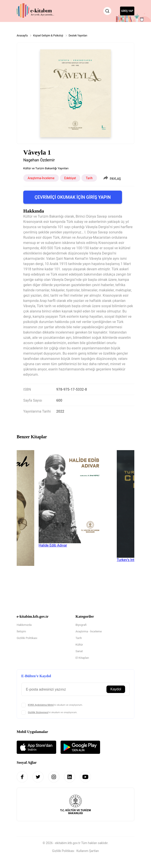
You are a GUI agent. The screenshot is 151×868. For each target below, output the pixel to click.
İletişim (21, 631)
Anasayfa (22, 36)
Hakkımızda (24, 625)
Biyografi (81, 625)
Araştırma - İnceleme (89, 631)
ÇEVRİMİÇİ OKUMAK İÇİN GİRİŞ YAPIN (73, 197)
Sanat (79, 651)
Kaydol (116, 689)
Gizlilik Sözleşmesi (38, 712)
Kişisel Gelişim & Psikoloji (48, 36)
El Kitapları (82, 658)
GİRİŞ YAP (127, 11)
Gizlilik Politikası (27, 638)
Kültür (79, 645)
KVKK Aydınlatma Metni (41, 705)
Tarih (79, 638)
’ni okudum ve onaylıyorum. (55, 705)
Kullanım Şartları (88, 851)
